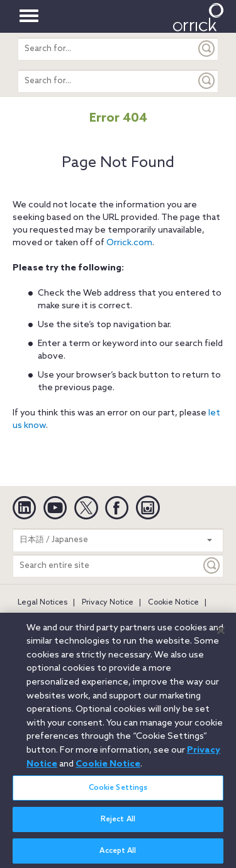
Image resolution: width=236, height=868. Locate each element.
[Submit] (207, 49)
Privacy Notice (108, 603)
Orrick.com (129, 243)
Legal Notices (42, 603)
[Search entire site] (107, 566)
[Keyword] (212, 566)
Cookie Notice (173, 603)
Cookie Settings (118, 792)
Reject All (118, 824)
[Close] (221, 635)
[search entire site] (107, 49)
